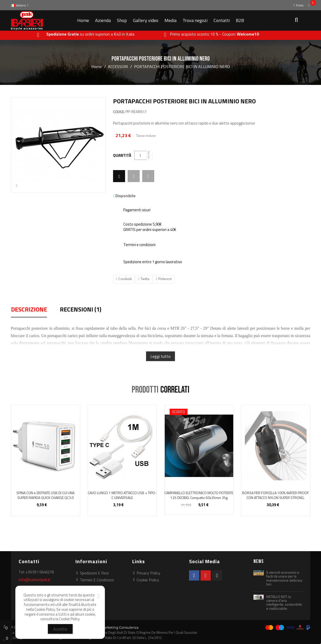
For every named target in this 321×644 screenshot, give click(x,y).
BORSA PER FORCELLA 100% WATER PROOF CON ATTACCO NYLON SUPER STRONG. (276, 495)
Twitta (145, 279)
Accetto (60, 629)
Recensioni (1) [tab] (81, 310)
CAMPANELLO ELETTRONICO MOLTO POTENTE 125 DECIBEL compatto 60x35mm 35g (199, 495)
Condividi (125, 279)
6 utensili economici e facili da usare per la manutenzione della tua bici (284, 578)
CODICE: (119, 112)
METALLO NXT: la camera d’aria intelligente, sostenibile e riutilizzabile (284, 603)
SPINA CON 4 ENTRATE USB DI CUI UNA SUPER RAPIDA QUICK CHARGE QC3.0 (45, 495)
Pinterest (165, 279)
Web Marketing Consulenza (116, 627)
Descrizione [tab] (29, 310)
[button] (296, 20)
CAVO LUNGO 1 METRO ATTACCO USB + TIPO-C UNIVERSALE (122, 495)
